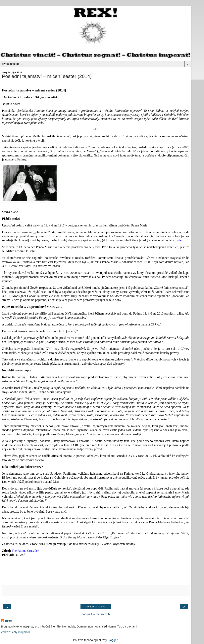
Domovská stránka (96, 607)
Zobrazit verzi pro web (96, 614)
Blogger (112, 640)
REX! (8, 621)
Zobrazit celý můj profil (15, 632)
